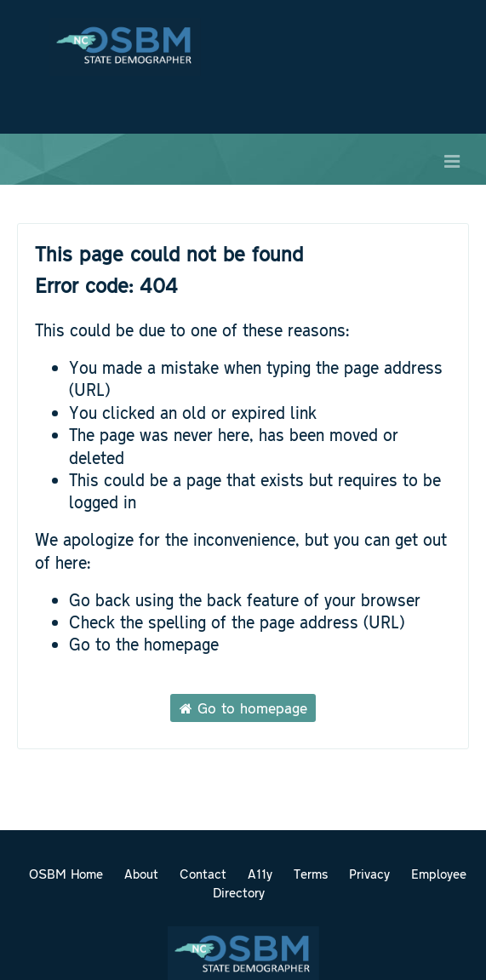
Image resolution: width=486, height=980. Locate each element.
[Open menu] (452, 159)
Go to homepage (243, 708)
